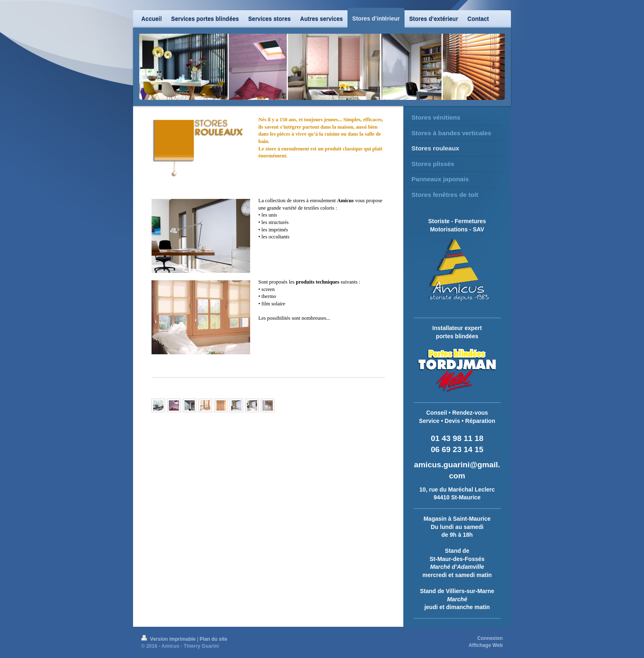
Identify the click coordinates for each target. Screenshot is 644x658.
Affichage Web (486, 645)
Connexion (490, 638)
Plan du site (213, 639)
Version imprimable (169, 639)
